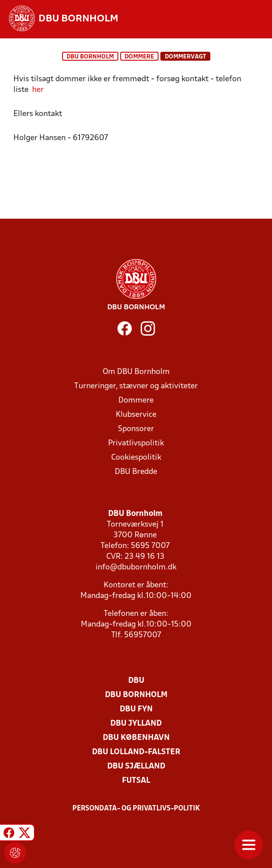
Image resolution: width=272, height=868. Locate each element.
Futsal (136, 781)
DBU (136, 681)
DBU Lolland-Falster (136, 752)
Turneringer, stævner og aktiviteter (136, 386)
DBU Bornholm (90, 57)
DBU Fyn (136, 709)
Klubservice (136, 415)
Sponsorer (136, 429)
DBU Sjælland (136, 766)
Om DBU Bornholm (136, 372)
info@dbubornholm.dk (136, 567)
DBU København (136, 738)
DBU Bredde (136, 472)
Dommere (139, 57)
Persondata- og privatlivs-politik (136, 809)
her (38, 90)
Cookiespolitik (136, 458)
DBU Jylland (136, 724)
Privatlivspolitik (136, 443)
